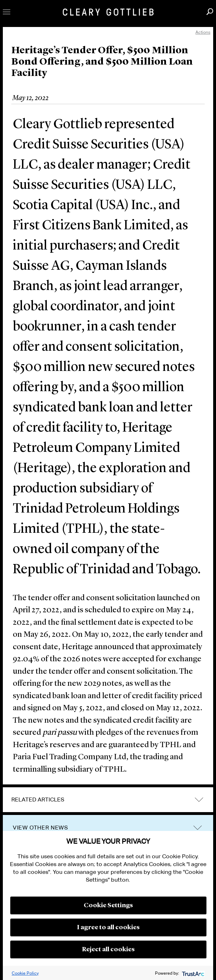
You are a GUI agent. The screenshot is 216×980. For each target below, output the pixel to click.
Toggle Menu (7, 12)
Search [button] (210, 12)
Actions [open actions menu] (203, 32)
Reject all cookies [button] (108, 949)
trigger (198, 828)
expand (199, 800)
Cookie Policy (25, 973)
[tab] (108, 800)
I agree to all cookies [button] (108, 927)
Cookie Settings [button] (108, 905)
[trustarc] (192, 973)
